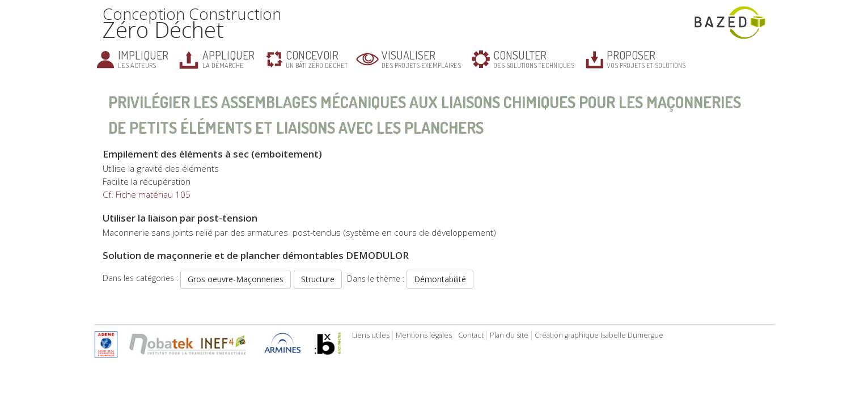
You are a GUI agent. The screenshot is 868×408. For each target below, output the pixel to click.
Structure (318, 279)
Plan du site (509, 335)
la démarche (228, 59)
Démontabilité (440, 279)
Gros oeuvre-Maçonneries (236, 279)
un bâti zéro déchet (317, 59)
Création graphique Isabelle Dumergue (599, 335)
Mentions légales (424, 335)
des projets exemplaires (421, 59)
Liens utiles (371, 335)
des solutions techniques (534, 59)
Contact (471, 335)
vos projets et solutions (646, 59)
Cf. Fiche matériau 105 (147, 195)
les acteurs (143, 59)
